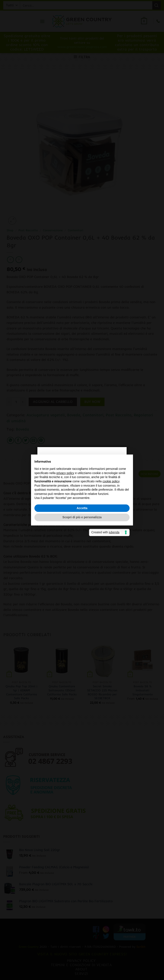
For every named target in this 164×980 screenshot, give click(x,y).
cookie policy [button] (111, 481)
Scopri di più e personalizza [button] (82, 517)
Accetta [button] (82, 508)
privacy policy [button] (65, 473)
